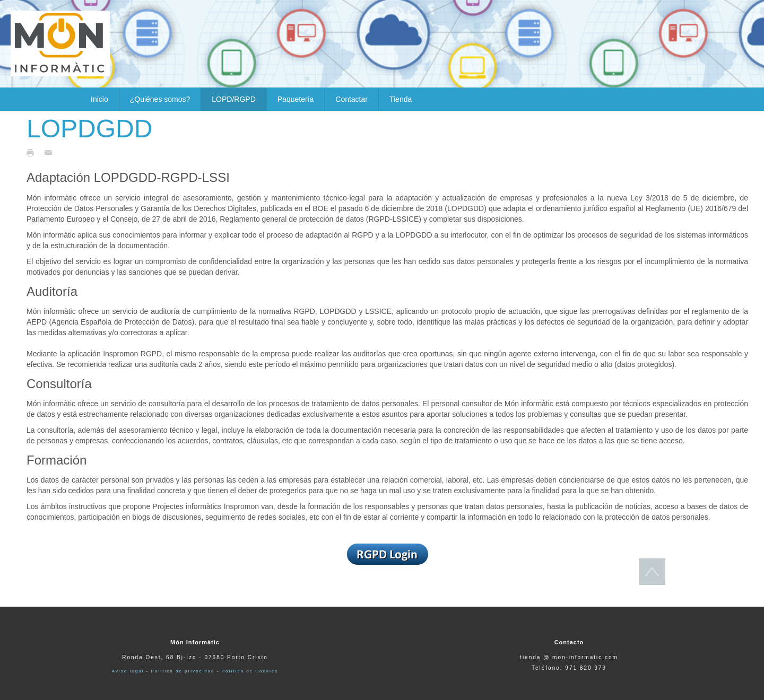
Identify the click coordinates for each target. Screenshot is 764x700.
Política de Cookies (249, 671)
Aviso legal (128, 671)
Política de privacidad (183, 671)
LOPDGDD (89, 129)
